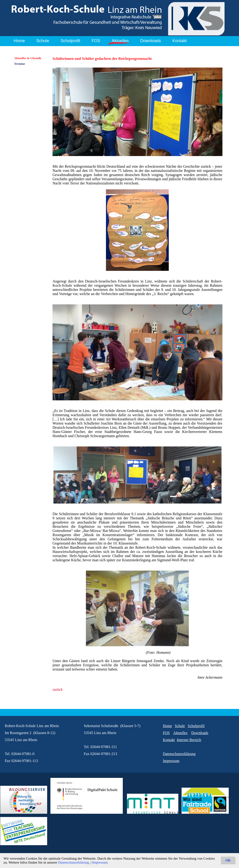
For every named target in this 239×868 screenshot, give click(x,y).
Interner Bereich (189, 740)
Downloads (151, 41)
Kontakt (180, 41)
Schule (43, 41)
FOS (96, 41)
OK (228, 860)
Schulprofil (70, 41)
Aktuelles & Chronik (28, 58)
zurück (58, 689)
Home (19, 41)
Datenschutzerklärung (179, 754)
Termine (19, 64)
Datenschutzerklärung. (74, 862)
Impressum (100, 862)
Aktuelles (120, 41)
